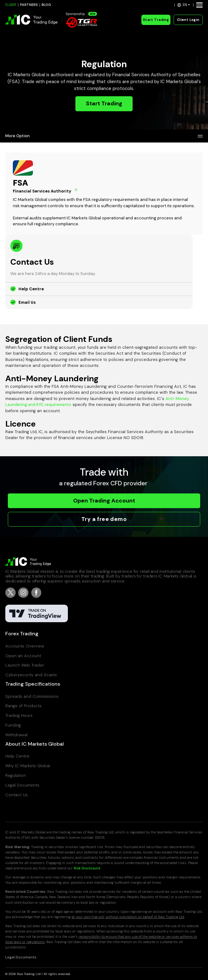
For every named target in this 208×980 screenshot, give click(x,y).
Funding (13, 725)
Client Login (188, 20)
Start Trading (156, 20)
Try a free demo (104, 519)
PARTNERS (29, 5)
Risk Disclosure (87, 868)
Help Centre (31, 289)
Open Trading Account (104, 501)
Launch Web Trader (25, 665)
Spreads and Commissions (32, 696)
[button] (184, 5)
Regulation (16, 775)
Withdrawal (16, 735)
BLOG (46, 5)
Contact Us (17, 795)
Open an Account (23, 656)
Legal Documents (22, 785)
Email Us (27, 302)
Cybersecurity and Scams (31, 675)
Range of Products (23, 706)
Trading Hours (19, 715)
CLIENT (11, 5)
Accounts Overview (25, 646)
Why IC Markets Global (28, 766)
